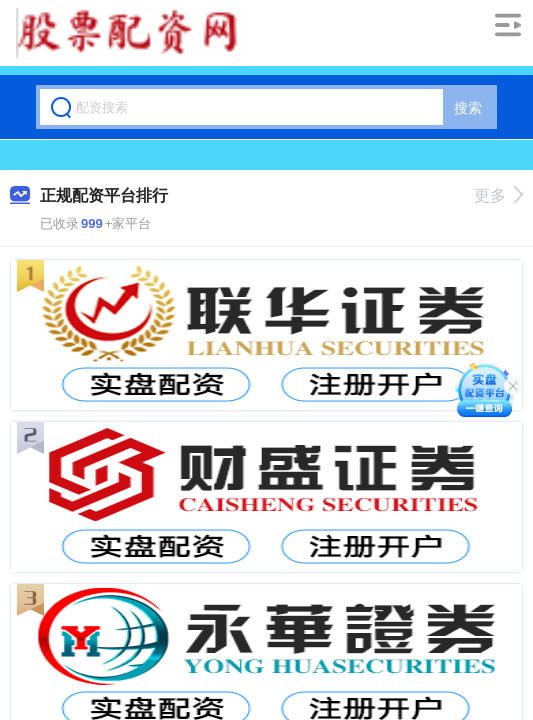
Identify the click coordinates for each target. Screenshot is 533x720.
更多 (498, 195)
